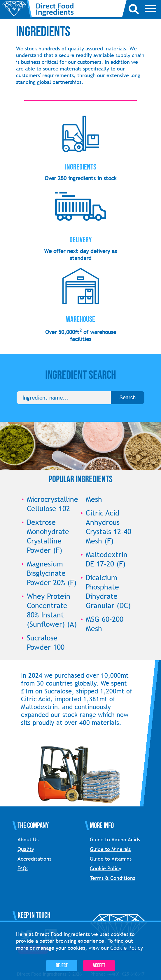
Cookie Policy (106, 868)
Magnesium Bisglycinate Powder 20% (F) (52, 573)
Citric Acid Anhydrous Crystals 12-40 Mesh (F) (108, 527)
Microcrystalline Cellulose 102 (52, 504)
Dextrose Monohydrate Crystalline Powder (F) (48, 536)
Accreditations (34, 859)
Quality (26, 849)
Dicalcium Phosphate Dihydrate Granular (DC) (108, 591)
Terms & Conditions (112, 878)
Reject (62, 966)
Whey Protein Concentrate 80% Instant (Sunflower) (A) (52, 610)
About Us (28, 839)
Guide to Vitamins (111, 859)
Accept (99, 966)
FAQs (23, 868)
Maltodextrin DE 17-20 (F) (107, 559)
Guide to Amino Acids (115, 839)
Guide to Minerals (110, 849)
